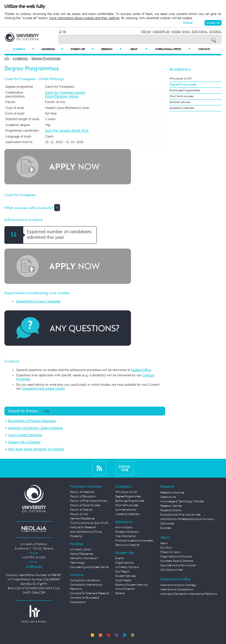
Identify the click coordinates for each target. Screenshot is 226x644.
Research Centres (171, 506)
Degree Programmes (46, 58)
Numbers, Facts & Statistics (177, 561)
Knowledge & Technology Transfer (182, 501)
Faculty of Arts (79, 514)
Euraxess (166, 528)
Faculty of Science (81, 510)
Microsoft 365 (161, 32)
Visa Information (126, 536)
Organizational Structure (176, 557)
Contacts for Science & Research (90, 593)
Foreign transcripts (127, 532)
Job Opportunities (172, 570)
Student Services (126, 576)
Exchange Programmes (185, 90)
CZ (60, 32)
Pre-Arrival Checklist (127, 545)
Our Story (166, 548)
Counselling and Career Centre (89, 567)
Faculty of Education (83, 496)
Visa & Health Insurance (25, 435)
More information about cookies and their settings (84, 18)
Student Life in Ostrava (24, 442)
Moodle (176, 32)
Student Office (141, 370)
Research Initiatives (172, 493)
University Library (81, 549)
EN (65, 32)
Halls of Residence (81, 554)
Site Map (146, 32)
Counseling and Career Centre (43, 389)
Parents (120, 593)
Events (119, 558)
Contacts (204, 49)
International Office (173, 49)
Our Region (123, 572)
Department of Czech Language (38, 301)
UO (7, 58)
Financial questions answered (134, 541)
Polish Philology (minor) (62, 96)
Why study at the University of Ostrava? (36, 449)
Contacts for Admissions (85, 580)
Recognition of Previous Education (32, 421)
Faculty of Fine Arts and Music (89, 501)
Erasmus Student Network (132, 585)
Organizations (124, 563)
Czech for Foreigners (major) (65, 93)
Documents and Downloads (178, 565)
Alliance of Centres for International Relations (189, 594)
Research (111, 49)
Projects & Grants (171, 510)
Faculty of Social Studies (85, 505)
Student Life (82, 49)
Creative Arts (168, 497)
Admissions (52, 49)
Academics (23, 49)
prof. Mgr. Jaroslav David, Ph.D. (67, 131)
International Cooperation (177, 590)
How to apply (124, 527)
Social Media (123, 580)
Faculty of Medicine (82, 492)
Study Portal (200, 32)
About (139, 49)
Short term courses (181, 96)
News (164, 543)
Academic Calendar (182, 108)
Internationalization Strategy (178, 585)
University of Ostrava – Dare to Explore (35, 428)
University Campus (127, 567)
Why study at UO (181, 79)
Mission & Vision (170, 552)
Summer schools (180, 102)
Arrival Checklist (125, 589)
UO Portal (215, 32)
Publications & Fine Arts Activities (180, 515)
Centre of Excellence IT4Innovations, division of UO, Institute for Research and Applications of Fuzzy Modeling (89, 527)
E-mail (186, 32)
